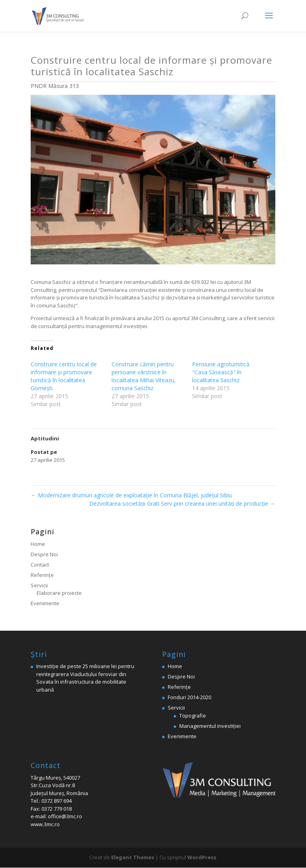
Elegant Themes (133, 857)
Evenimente (45, 603)
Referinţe (42, 575)
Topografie (193, 716)
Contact (40, 565)
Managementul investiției (210, 726)
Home (38, 544)
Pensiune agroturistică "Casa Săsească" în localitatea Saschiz (221, 372)
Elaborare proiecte (59, 593)
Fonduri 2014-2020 (189, 697)
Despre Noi (44, 554)
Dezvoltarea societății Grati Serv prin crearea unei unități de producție (182, 503)
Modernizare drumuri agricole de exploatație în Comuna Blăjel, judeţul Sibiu (131, 495)
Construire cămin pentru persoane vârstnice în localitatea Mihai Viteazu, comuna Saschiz (144, 376)
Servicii (39, 585)
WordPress (202, 857)
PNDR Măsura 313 (55, 86)
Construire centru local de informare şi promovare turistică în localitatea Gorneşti (64, 376)
